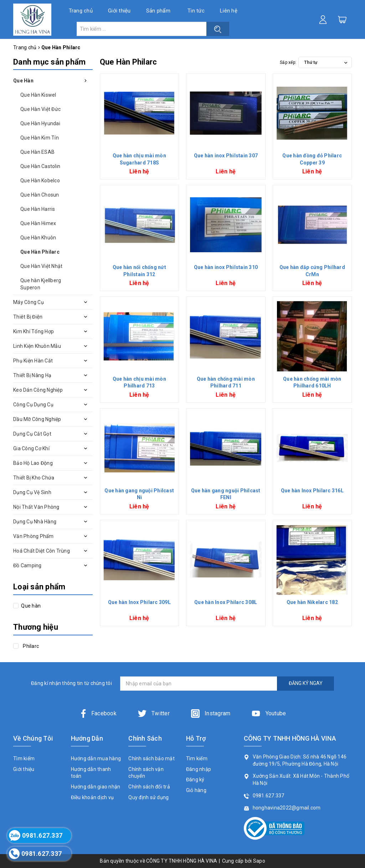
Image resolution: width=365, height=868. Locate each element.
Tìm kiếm (24, 758)
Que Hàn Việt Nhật (41, 266)
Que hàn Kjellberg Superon (41, 284)
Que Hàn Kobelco (40, 181)
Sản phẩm (158, 11)
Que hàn (30, 606)
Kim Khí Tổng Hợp (34, 331)
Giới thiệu (119, 11)
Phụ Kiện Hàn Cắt (33, 361)
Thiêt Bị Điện (28, 317)
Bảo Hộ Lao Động (33, 463)
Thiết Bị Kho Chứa (34, 478)
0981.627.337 (269, 796)
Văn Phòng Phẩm (34, 536)
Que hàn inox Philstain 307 (226, 156)
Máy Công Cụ (29, 302)
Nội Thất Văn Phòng (36, 507)
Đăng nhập (199, 769)
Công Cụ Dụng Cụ (33, 405)
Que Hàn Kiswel (38, 95)
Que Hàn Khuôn (38, 238)
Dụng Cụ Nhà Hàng (35, 522)
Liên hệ (229, 11)
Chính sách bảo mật (151, 758)
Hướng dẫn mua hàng (96, 758)
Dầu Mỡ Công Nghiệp (37, 419)
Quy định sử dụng (148, 797)
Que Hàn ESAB (37, 152)
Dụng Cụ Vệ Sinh (32, 492)
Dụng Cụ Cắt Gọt (32, 434)
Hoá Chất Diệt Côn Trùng (42, 551)
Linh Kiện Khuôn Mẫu (37, 346)
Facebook (98, 713)
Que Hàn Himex (38, 223)
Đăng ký (195, 780)
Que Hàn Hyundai (40, 123)
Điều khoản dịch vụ (92, 797)
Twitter (154, 713)
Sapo (259, 861)
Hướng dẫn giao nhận (96, 787)
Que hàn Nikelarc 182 (312, 602)
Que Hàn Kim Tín (40, 138)
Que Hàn (23, 81)
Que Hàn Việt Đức (40, 109)
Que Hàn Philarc (40, 252)
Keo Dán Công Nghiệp (38, 390)
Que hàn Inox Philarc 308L (226, 602)
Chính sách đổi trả (149, 787)
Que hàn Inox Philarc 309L (139, 602)
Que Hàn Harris (38, 209)
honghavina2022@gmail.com (287, 808)
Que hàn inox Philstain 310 (226, 267)
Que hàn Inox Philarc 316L (312, 491)
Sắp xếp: (288, 62)
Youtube (269, 713)
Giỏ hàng (196, 790)
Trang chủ (81, 11)
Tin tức (196, 11)
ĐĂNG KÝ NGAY (306, 683)
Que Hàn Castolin (40, 166)
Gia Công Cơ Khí (31, 448)
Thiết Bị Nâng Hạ (32, 375)
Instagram (211, 713)
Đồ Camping (27, 565)
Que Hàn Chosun (40, 195)
